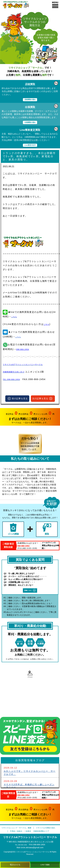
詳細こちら (30, 591)
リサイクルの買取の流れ (29, 832)
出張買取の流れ (30, 123)
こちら (47, 325)
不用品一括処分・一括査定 (18, 835)
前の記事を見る (18, 400)
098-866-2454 (25, 350)
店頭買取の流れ (30, 99)
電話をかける (15, 864)
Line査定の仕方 (30, 146)
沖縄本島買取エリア (44, 835)
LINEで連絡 (45, 864)
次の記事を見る (42, 400)
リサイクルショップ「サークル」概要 (28, 829)
